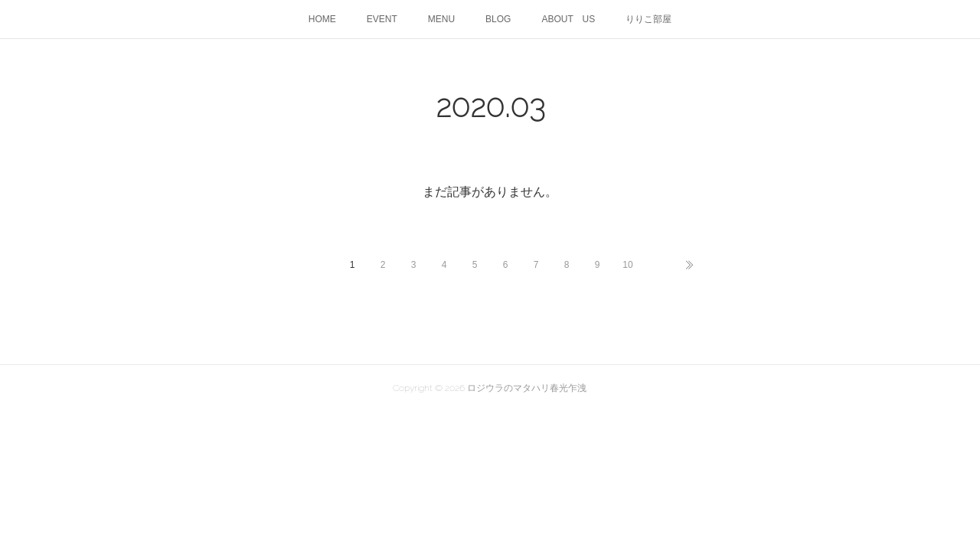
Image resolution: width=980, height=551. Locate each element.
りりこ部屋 (648, 19)
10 (627, 265)
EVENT (382, 19)
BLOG (498, 19)
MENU (441, 19)
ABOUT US (568, 19)
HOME (322, 19)
